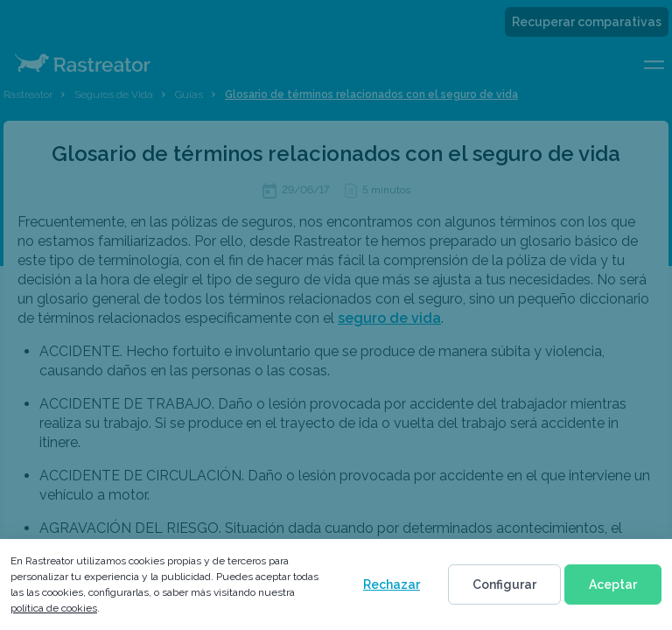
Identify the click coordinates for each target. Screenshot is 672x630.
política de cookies (54, 608)
